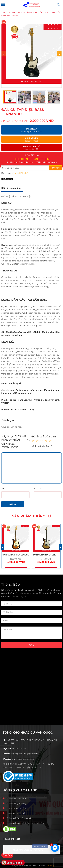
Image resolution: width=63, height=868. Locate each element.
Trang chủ (6, 12)
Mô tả (11, 188)
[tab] (12, 188)
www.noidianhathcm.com (23, 759)
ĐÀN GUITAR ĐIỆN (34, 12)
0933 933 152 (14, 863)
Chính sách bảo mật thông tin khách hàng (25, 823)
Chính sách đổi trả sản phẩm (20, 818)
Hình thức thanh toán (16, 813)
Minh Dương (50, 866)
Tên (4, 488)
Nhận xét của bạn (42, 446)
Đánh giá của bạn (44, 436)
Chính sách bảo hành (16, 798)
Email (37, 488)
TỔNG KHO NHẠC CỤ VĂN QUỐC (28, 850)
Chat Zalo (7, 855)
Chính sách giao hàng (16, 803)
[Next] (59, 54)
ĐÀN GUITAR (18, 12)
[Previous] (2, 547)
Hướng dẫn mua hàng (16, 808)
